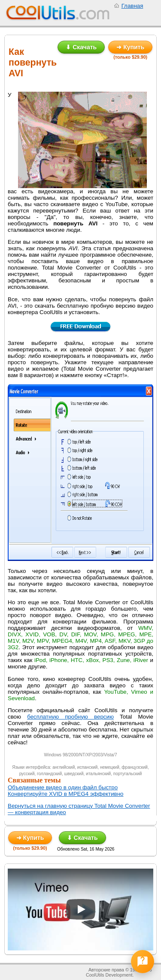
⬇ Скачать (81, 47)
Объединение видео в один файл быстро (63, 787)
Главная (132, 6)
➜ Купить (130, 47)
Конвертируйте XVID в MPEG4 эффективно (65, 794)
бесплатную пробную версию (70, 717)
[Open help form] (143, 962)
